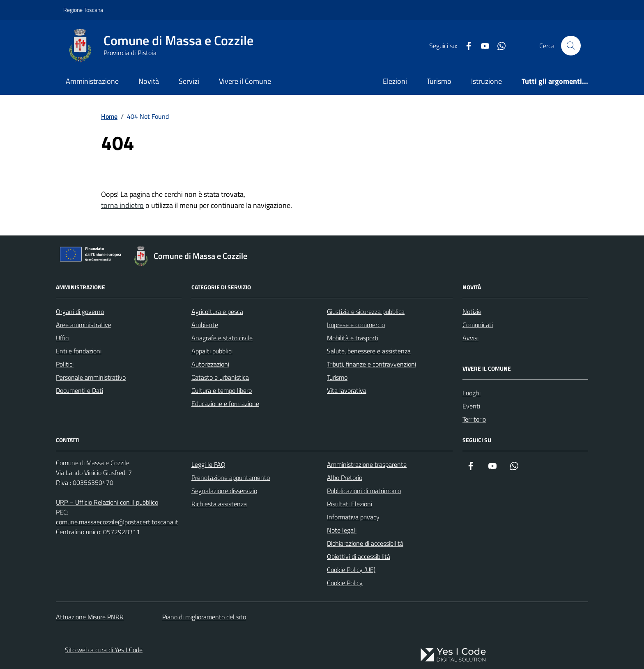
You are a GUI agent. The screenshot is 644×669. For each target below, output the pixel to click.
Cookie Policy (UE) (351, 570)
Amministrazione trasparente (367, 464)
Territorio (474, 419)
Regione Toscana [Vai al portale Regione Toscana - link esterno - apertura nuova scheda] (83, 10)
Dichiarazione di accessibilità (365, 543)
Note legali (342, 530)
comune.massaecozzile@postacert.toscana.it (117, 522)
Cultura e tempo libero (222, 390)
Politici (65, 364)
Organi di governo (80, 311)
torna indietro (122, 205)
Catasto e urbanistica (220, 377)
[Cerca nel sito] (571, 46)
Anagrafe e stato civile (222, 338)
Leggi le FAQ (208, 464)
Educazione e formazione (225, 404)
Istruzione (486, 81)
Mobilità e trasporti (353, 338)
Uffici (63, 338)
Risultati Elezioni (350, 504)
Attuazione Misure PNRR (90, 617)
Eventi (471, 406)
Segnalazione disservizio (224, 491)
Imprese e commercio (356, 325)
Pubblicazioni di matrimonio (364, 491)
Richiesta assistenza (219, 504)
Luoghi (471, 393)
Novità (149, 81)
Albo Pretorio (345, 478)
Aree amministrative (84, 325)
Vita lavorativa (347, 390)
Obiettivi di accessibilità (359, 556)
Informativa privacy (353, 517)
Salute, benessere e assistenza (369, 351)
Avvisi (470, 338)
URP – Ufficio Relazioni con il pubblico (107, 502)
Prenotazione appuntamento (231, 478)
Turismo (439, 81)
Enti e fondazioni (79, 351)
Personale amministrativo (91, 377)
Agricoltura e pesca (217, 311)
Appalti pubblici (212, 351)
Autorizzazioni (210, 364)
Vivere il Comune (245, 81)
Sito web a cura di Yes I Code (104, 650)
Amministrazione (92, 81)
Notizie (472, 311)
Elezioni (395, 81)
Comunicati (478, 325)
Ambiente (205, 325)
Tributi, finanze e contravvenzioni (371, 364)
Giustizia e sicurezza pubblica (366, 311)
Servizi (189, 81)
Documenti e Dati (79, 390)
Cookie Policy (345, 583)
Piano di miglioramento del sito (204, 617)
